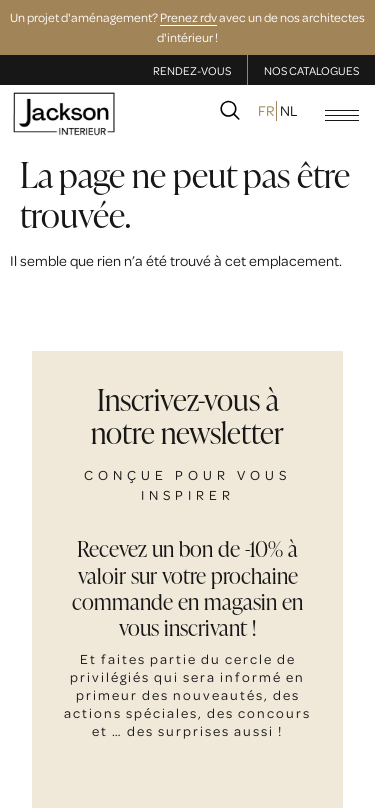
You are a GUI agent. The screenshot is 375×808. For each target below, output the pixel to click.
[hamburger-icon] (342, 115)
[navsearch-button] (230, 114)
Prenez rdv (188, 17)
